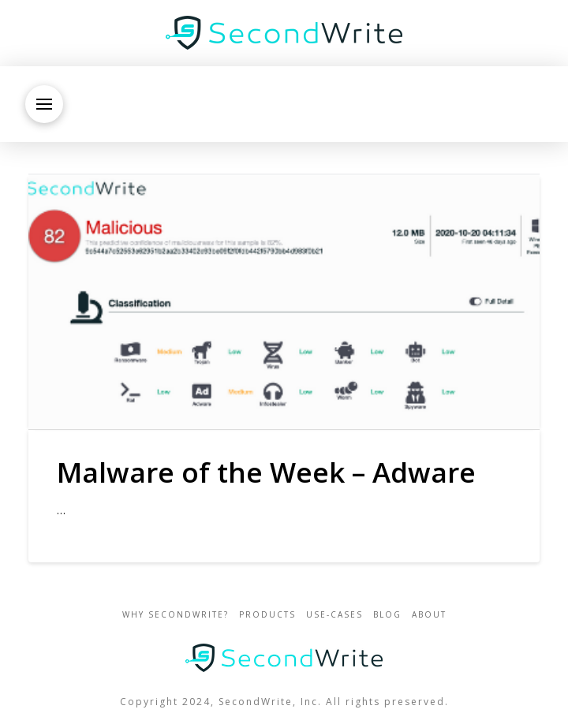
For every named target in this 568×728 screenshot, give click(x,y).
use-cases (334, 615)
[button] (44, 104)
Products (267, 615)
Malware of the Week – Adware (266, 472)
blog (387, 615)
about (429, 615)
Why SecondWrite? (176, 615)
